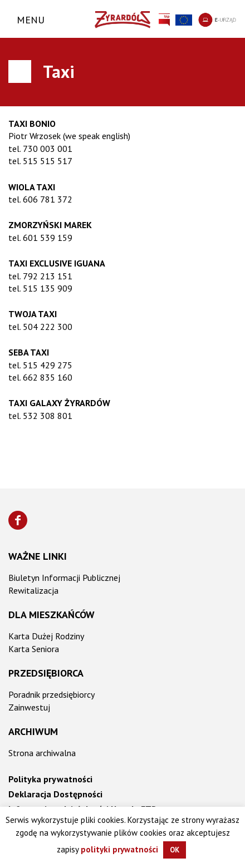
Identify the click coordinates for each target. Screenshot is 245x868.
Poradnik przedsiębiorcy (52, 694)
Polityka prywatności (50, 779)
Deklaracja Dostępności (55, 794)
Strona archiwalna (42, 753)
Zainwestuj (29, 707)
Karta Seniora (34, 649)
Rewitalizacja (33, 590)
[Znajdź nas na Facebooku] (18, 520)
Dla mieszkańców (52, 615)
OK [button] (175, 850)
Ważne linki (38, 556)
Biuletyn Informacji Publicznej (64, 578)
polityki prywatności (119, 849)
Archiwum (33, 731)
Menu (31, 20)
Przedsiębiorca (46, 673)
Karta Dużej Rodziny (46, 636)
